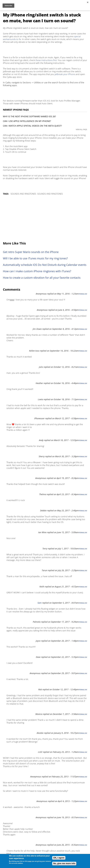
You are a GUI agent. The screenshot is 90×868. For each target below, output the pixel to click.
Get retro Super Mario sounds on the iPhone (31, 252)
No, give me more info (64, 863)
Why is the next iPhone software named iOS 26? (29, 116)
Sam (40, 603)
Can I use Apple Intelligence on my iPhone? (27, 121)
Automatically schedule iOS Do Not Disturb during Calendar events (45, 265)
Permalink (83, 294)
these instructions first (46, 60)
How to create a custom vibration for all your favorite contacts (42, 278)
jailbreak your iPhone (65, 74)
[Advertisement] (45, 218)
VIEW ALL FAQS (81, 129)
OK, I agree (59, 858)
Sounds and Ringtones (23, 194)
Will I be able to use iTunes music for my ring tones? (35, 258)
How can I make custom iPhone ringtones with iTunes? (37, 271)
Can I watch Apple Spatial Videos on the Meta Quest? (32, 126)
